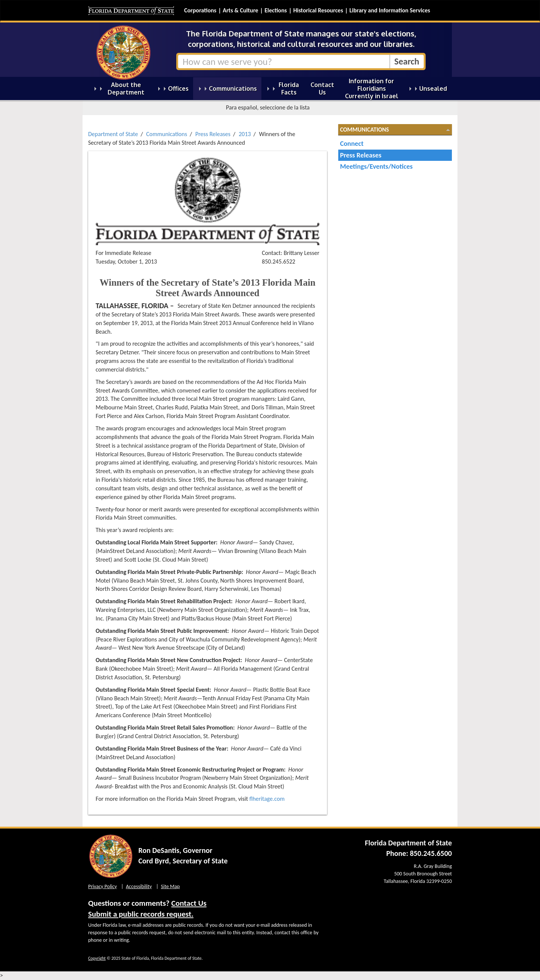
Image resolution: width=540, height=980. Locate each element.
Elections (275, 10)
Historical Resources (318, 10)
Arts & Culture (241, 10)
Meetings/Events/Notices (376, 166)
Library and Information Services (390, 10)
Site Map (170, 886)
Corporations (200, 10)
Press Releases (213, 134)
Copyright (97, 958)
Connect (352, 143)
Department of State (113, 134)
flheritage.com (267, 799)
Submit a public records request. (141, 914)
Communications (167, 134)
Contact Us (189, 903)
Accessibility (139, 886)
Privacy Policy (103, 886)
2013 (244, 134)
